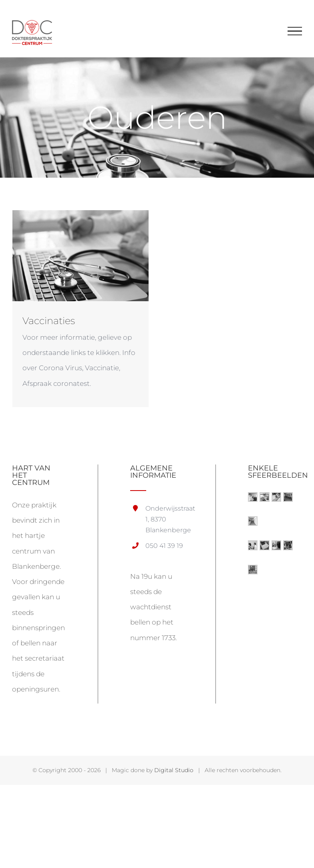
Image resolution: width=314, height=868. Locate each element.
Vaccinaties (49, 321)
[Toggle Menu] (295, 31)
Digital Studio (174, 770)
